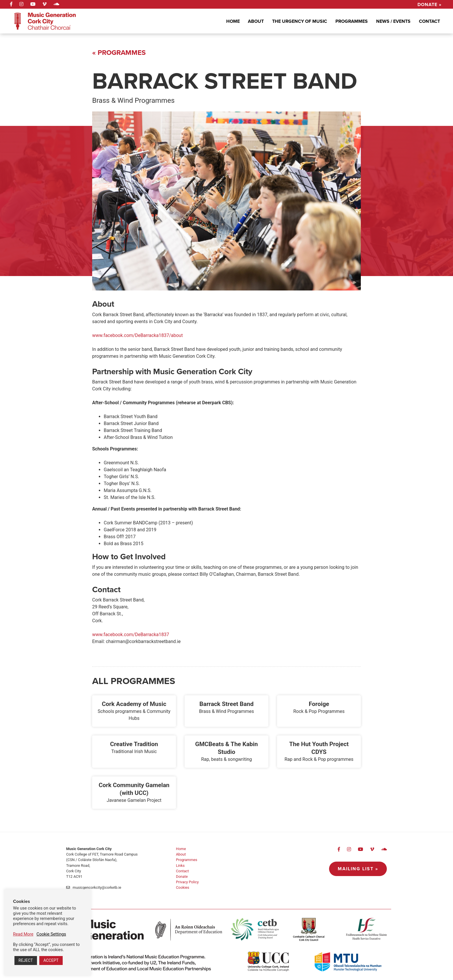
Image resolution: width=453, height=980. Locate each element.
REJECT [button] (26, 960)
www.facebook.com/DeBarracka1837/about (138, 335)
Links (180, 866)
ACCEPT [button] (51, 960)
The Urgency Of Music (300, 21)
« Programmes (119, 53)
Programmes (352, 21)
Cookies (183, 887)
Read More (23, 934)
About (256, 21)
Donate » (429, 4)
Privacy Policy (187, 882)
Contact (429, 21)
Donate (182, 876)
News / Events (393, 21)
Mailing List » (358, 869)
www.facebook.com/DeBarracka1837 (131, 635)
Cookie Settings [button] (51, 934)
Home (233, 21)
